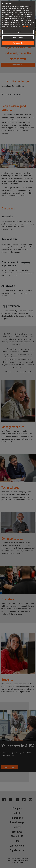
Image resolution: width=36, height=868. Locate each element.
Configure (18, 32)
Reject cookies (18, 37)
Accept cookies (18, 43)
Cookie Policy (26, 26)
